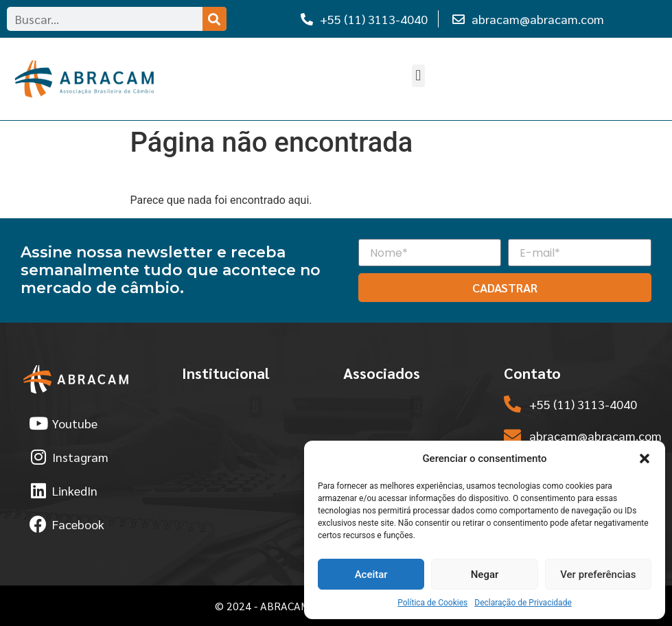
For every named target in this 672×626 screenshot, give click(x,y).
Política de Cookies (432, 603)
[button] (645, 459)
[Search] (215, 19)
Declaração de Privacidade (523, 603)
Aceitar (371, 575)
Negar (485, 575)
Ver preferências (598, 575)
